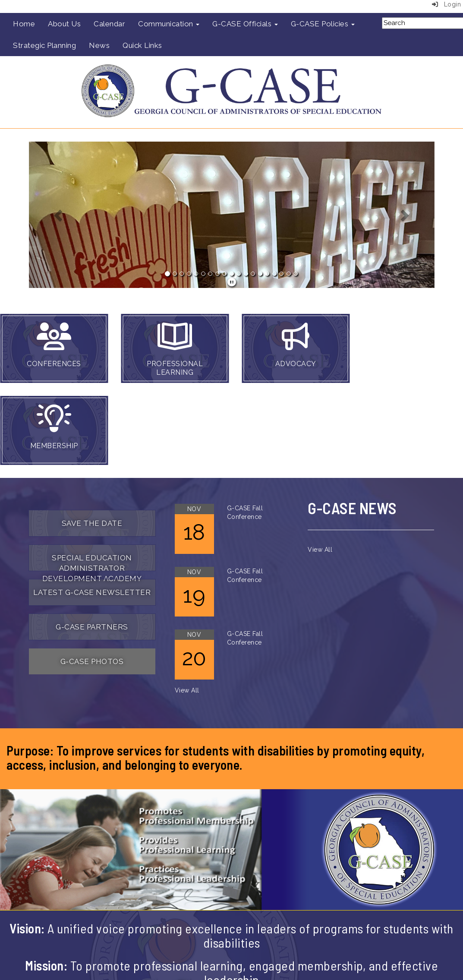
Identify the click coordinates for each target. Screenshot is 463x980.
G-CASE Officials (245, 24)
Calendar (109, 24)
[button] (59, 215)
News (99, 45)
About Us (64, 24)
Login (447, 4)
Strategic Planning (44, 45)
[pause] (232, 282)
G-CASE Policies (323, 24)
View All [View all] (187, 690)
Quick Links (142, 45)
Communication (169, 24)
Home (24, 24)
